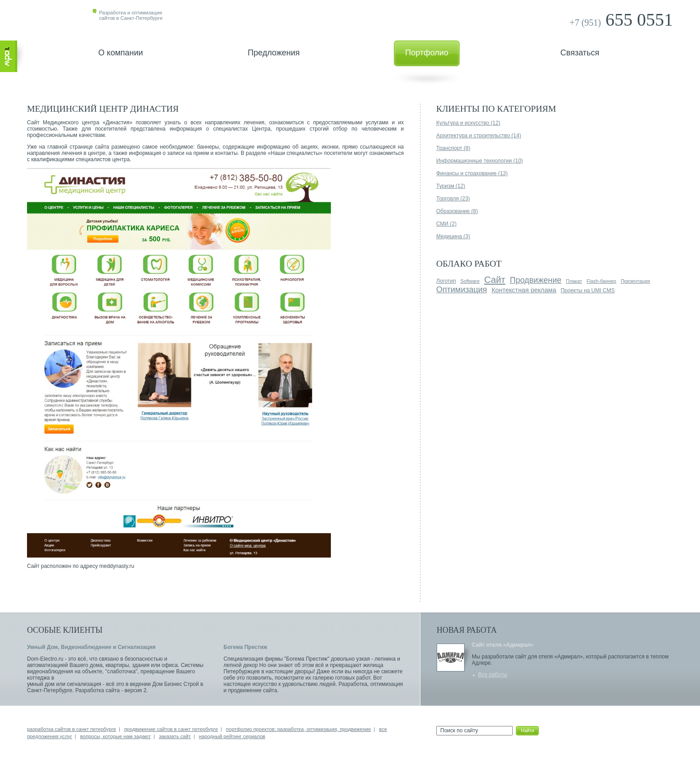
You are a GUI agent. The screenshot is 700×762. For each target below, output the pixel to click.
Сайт (495, 280)
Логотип (446, 281)
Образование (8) (457, 211)
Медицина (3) (453, 236)
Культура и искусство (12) (468, 123)
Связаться (580, 53)
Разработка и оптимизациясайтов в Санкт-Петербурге (131, 15)
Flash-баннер (601, 281)
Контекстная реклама (524, 290)
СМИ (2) (446, 224)
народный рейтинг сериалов (232, 736)
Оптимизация (462, 290)
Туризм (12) (451, 186)
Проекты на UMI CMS (587, 290)
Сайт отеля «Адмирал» (503, 645)
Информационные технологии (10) (480, 161)
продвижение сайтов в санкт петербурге (171, 729)
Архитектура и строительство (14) (479, 136)
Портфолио (427, 53)
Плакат (574, 281)
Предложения (273, 53)
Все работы (493, 675)
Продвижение (535, 280)
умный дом (41, 684)
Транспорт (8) (453, 148)
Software (470, 281)
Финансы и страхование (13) (472, 173)
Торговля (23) (453, 199)
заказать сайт (175, 736)
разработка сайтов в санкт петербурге (72, 729)
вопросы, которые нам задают (115, 736)
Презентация (635, 281)
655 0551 (621, 20)
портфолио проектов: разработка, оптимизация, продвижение (298, 729)
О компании (120, 53)
